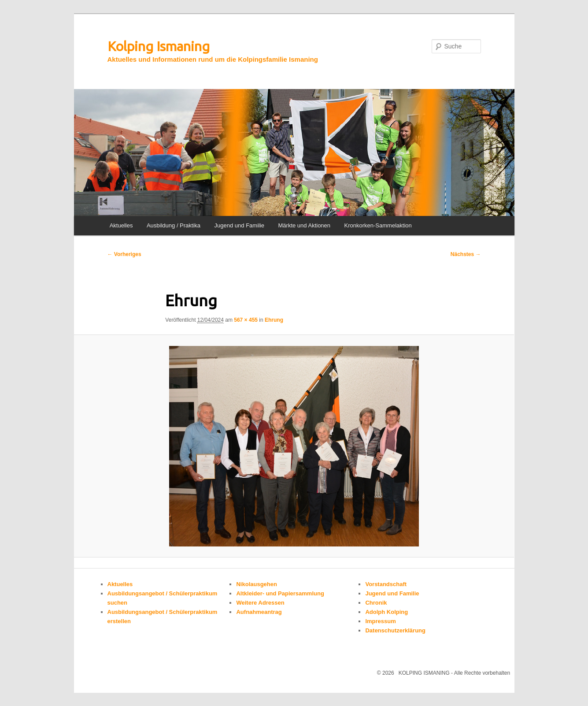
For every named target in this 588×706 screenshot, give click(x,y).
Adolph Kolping (386, 612)
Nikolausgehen (256, 584)
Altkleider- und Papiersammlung (280, 593)
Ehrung (274, 320)
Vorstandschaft (386, 584)
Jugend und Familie (239, 225)
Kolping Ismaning (159, 46)
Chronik (376, 603)
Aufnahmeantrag (259, 612)
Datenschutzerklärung (395, 630)
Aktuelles (121, 225)
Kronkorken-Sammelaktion (378, 225)
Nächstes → (466, 254)
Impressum (380, 621)
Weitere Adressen (260, 603)
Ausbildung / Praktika (174, 225)
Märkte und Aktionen (305, 225)
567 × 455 (246, 320)
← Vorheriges (124, 254)
